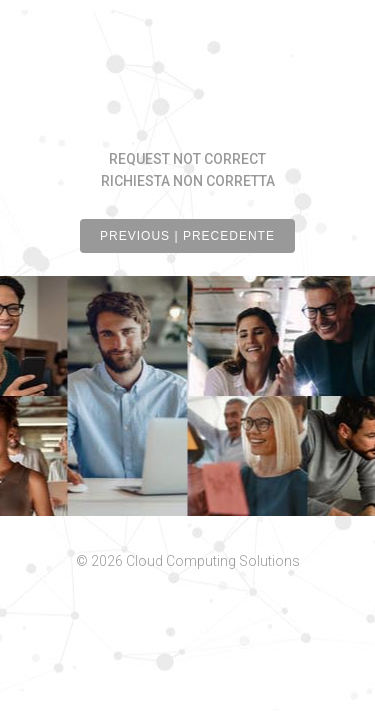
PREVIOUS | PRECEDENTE (187, 236)
